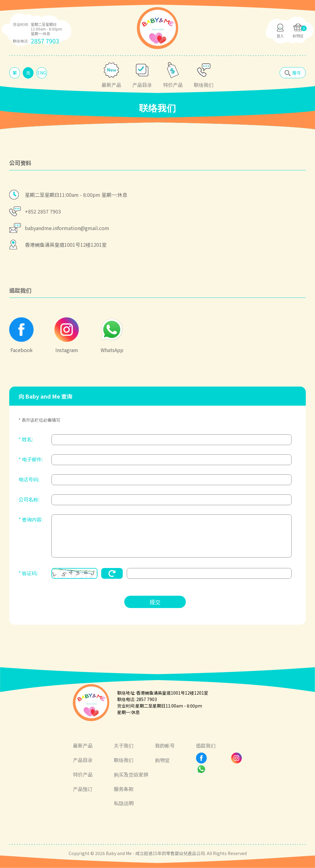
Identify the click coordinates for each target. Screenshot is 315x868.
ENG (42, 73)
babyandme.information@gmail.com (67, 228)
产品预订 (83, 789)
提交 (155, 602)
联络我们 (124, 760)
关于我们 (124, 745)
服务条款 (124, 789)
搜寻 (297, 73)
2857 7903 (45, 41)
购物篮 (162, 760)
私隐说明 (124, 803)
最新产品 (83, 745)
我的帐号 (165, 745)
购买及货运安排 (131, 774)
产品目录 (83, 760)
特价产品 (83, 774)
